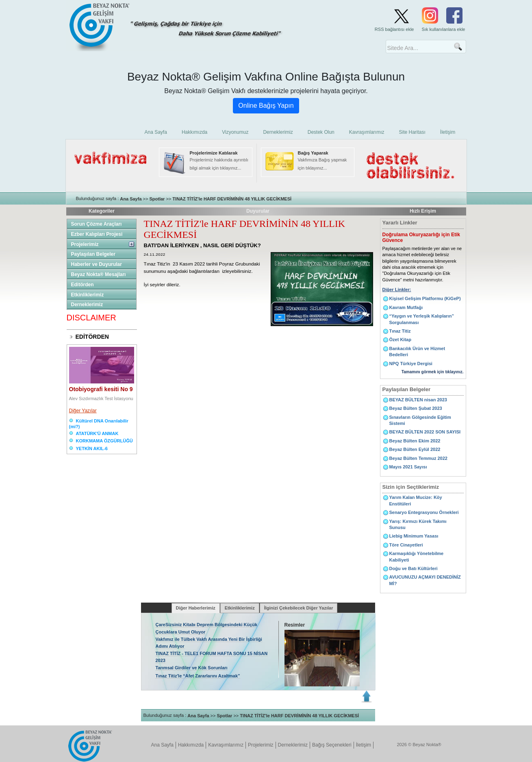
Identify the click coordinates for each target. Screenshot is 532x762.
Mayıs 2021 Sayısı (408, 467)
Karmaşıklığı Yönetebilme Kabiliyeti (417, 556)
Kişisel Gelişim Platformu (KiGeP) (425, 298)
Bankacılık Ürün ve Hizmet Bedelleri (417, 352)
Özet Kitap (400, 340)
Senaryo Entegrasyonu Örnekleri (424, 512)
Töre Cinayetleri (406, 545)
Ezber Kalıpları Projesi (97, 234)
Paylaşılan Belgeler (93, 254)
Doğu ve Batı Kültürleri (414, 568)
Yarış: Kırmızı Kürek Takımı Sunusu (418, 524)
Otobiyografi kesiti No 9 (101, 389)
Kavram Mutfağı (406, 307)
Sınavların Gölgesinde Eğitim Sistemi (420, 420)
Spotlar (157, 199)
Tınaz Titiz (400, 331)
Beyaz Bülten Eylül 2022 (415, 449)
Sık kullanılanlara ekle (443, 29)
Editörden (83, 285)
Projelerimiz (85, 244)
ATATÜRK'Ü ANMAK (97, 433)
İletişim (364, 745)
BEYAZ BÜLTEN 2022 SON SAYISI (425, 432)
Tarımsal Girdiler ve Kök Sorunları (192, 668)
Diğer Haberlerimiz (196, 608)
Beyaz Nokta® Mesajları (99, 274)
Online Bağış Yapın (266, 106)
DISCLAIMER (91, 318)
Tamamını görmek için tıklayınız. (433, 372)
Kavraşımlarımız (226, 745)
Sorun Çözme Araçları (97, 224)
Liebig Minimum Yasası (414, 536)
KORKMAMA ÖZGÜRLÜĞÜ (104, 441)
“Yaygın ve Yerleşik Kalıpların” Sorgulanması (422, 319)
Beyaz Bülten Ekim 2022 (415, 441)
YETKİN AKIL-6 (92, 448)
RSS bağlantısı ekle (394, 29)
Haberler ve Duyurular (97, 264)
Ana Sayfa (131, 199)
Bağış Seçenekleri (332, 745)
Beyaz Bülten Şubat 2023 (416, 408)
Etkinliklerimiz (88, 295)
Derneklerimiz (87, 305)
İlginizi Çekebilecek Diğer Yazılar (299, 608)
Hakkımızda (191, 745)
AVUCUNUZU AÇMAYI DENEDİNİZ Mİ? (425, 580)
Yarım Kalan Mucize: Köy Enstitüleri (416, 500)
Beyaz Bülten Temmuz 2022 (418, 458)
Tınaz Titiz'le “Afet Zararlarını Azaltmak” (198, 676)
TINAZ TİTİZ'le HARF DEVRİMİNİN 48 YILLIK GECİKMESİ (232, 199)
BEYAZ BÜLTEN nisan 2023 (418, 400)
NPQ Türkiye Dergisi (411, 364)
